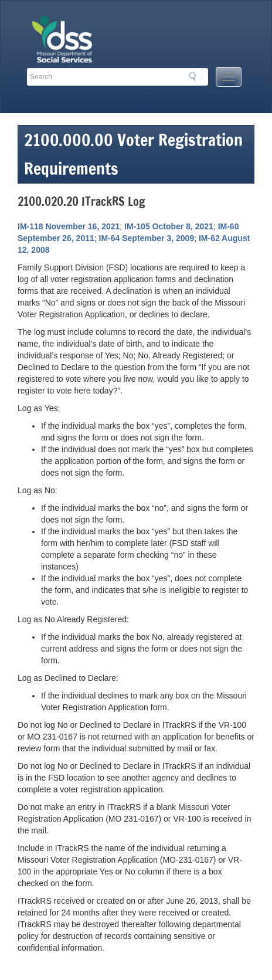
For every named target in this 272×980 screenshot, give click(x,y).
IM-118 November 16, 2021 (69, 226)
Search (196, 76)
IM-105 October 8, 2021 (169, 226)
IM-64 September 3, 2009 (147, 238)
